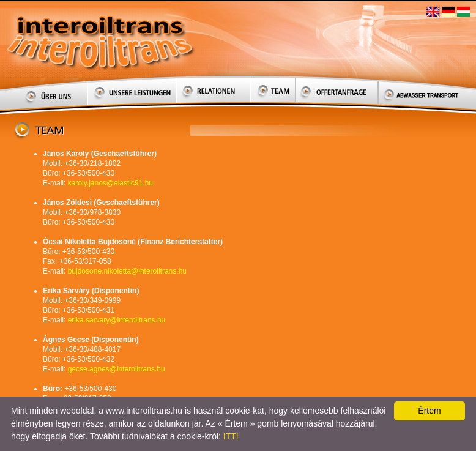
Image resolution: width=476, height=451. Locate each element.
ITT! (231, 436)
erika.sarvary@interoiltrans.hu (117, 320)
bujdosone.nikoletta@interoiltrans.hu (127, 271)
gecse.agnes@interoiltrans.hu (117, 369)
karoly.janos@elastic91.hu (110, 183)
